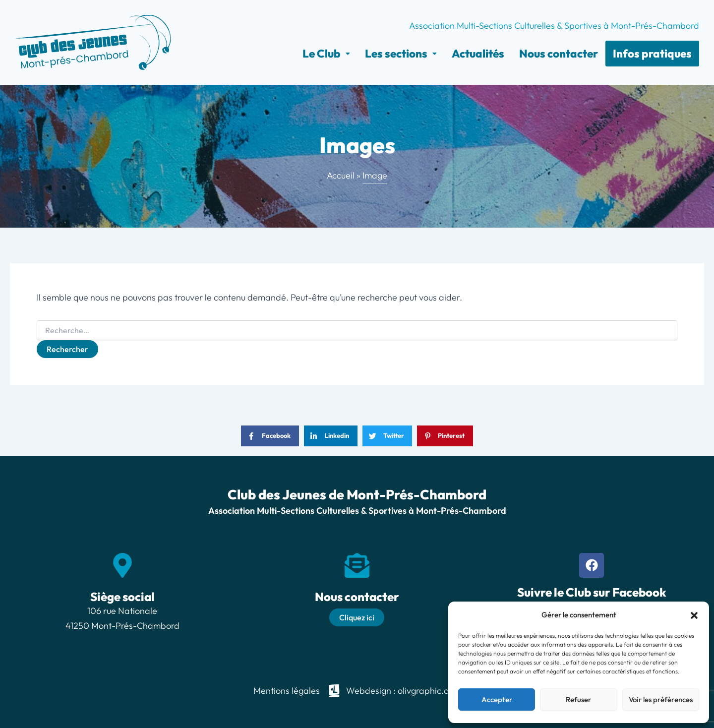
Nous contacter (559, 54)
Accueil (341, 175)
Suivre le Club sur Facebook (592, 592)
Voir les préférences (661, 699)
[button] (694, 615)
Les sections (401, 54)
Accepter (497, 699)
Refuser (578, 699)
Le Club (326, 54)
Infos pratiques (652, 54)
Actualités (478, 54)
